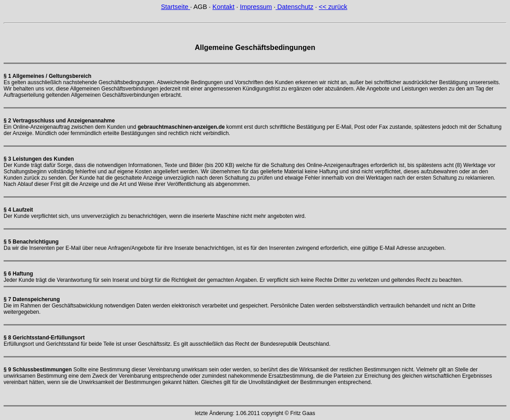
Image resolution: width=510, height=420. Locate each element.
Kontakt (224, 7)
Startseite (175, 7)
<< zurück (333, 7)
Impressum (256, 7)
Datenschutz (295, 7)
